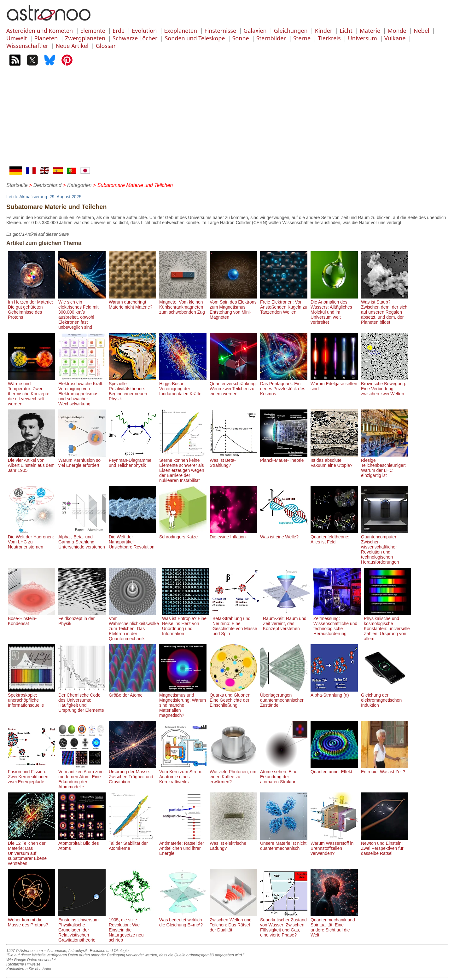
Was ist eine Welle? (284, 534)
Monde (397, 31)
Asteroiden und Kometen (40, 31)
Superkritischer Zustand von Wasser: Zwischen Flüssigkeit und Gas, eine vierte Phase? (284, 925)
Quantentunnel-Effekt (334, 769)
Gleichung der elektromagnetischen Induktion (385, 698)
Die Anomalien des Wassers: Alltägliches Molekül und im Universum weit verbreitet (334, 310)
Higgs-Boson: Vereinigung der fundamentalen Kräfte (183, 386)
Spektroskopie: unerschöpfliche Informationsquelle (32, 698)
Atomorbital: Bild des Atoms (82, 843)
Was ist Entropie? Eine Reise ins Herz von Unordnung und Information (186, 623)
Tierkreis (329, 38)
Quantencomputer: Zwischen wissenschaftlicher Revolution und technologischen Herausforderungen (385, 547)
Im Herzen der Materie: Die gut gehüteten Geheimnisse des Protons (32, 307)
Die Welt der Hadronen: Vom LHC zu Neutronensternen (32, 539)
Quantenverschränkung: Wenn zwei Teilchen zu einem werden (233, 386)
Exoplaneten (180, 31)
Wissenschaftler (27, 46)
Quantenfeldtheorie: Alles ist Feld (334, 537)
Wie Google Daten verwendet (31, 960)
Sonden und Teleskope (195, 38)
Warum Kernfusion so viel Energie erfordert (82, 460)
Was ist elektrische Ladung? (233, 843)
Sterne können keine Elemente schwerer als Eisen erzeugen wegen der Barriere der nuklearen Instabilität (183, 468)
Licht (346, 31)
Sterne (302, 38)
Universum (363, 38)
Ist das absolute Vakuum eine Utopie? (334, 460)
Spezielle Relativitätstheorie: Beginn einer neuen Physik (132, 389)
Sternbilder (271, 38)
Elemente (93, 31)
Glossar (106, 46)
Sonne (240, 38)
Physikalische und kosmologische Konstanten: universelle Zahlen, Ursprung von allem (387, 626)
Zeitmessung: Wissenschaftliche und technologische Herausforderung (337, 623)
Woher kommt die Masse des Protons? (32, 920)
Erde (119, 31)
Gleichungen (291, 31)
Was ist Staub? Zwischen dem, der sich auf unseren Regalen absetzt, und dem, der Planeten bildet (385, 310)
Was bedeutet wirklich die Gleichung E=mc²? (183, 920)
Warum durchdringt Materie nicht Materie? (132, 302)
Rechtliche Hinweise (23, 964)
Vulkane (395, 38)
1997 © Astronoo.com (25, 951)
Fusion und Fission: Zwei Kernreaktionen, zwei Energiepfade (32, 774)
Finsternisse (220, 31)
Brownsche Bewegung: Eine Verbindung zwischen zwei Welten (385, 386)
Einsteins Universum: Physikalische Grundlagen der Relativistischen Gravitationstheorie (82, 927)
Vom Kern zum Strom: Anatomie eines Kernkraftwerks (183, 774)
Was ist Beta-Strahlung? (233, 460)
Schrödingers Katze (183, 534)
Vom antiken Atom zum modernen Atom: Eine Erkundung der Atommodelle (82, 777)
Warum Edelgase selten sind (334, 384)
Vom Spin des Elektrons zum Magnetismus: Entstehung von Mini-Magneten (233, 307)
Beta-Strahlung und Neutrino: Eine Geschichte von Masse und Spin (236, 623)
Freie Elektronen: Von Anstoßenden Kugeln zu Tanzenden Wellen (284, 304)
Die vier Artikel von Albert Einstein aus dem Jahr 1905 (32, 463)
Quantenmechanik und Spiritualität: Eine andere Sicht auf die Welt (334, 925)
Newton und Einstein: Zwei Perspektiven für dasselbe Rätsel (385, 846)
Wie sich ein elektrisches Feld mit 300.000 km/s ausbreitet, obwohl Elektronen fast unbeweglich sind (82, 312)
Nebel (422, 31)
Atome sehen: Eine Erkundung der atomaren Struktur (284, 774)
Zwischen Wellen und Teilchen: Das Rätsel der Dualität (233, 922)
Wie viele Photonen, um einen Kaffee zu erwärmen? (233, 774)
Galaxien (255, 31)
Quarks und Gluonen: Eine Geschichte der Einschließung (233, 698)
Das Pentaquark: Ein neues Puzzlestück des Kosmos (284, 386)
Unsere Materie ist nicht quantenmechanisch (284, 843)
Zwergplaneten (85, 38)
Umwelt (17, 38)
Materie (370, 31)
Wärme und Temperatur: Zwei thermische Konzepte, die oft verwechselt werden (32, 391)
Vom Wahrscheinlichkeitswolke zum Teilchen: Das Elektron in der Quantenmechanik (134, 626)
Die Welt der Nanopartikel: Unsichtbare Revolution (132, 539)
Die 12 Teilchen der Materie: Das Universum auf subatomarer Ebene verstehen (32, 851)
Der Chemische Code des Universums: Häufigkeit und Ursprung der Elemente (82, 700)
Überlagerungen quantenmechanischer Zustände (284, 698)
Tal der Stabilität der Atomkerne (132, 843)
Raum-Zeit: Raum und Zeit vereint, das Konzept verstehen (287, 621)
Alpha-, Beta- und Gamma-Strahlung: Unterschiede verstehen (82, 539)
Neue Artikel (72, 46)
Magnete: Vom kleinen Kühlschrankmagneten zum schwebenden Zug (183, 304)
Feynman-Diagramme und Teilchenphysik (132, 460)
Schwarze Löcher (135, 38)
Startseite (17, 185)
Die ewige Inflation (233, 534)
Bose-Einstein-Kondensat (32, 618)
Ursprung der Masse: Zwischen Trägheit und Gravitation (132, 774)
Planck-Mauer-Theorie (284, 458)
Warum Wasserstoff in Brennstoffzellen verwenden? (334, 846)
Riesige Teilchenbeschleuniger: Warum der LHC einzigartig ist (385, 465)
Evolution (144, 31)
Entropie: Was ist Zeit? (385, 769)
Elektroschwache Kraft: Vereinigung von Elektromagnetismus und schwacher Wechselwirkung (82, 391)
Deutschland (47, 185)
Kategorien (79, 185)
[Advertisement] (227, 119)
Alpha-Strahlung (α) (334, 693)
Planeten (46, 38)
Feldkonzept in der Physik (82, 618)
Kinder (324, 31)
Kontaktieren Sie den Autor (29, 969)
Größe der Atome (132, 693)
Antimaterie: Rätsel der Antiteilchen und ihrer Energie (183, 846)
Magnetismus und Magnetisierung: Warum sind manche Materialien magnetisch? (183, 703)
